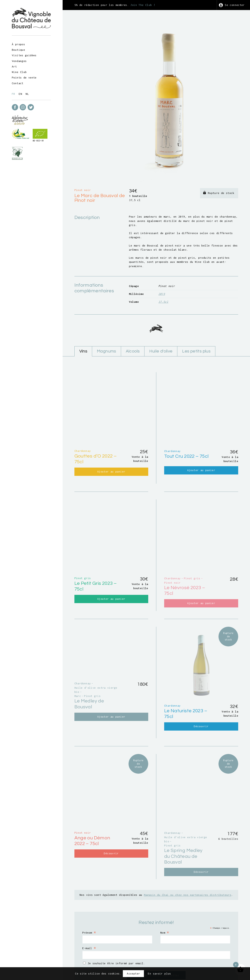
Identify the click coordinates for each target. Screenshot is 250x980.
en (20, 94)
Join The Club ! (143, 5)
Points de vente (24, 78)
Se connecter (235, 5)
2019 (162, 272)
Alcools (133, 329)
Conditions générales (136, 957)
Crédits (187, 957)
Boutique (18, 50)
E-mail (89, 905)
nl (27, 94)
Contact (18, 83)
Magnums (106, 329)
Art (14, 66)
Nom (165, 889)
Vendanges (19, 61)
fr (13, 94)
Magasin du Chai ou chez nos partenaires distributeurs (188, 852)
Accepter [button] (133, 974)
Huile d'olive (161, 329)
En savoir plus (159, 974)
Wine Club (19, 72)
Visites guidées (24, 55)
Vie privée (167, 957)
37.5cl (163, 280)
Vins (83, 329)
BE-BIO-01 (38, 141)
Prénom (89, 889)
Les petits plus (196, 329)
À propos (18, 44)
